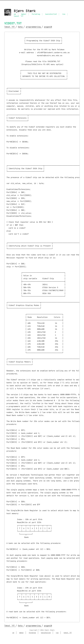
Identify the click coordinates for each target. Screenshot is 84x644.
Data (21, 27)
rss (64, 14)
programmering (34, 27)
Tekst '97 (10, 27)
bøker (24, 14)
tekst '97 (19, 16)
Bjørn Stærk (25, 11)
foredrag (36, 14)
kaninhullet (51, 14)
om (15, 14)
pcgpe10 (48, 27)
